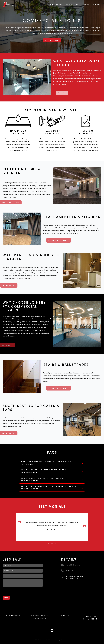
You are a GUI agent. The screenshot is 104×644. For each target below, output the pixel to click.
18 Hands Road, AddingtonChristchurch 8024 (39, 617)
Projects (77, 4)
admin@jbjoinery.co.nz (14, 615)
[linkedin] (52, 630)
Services (68, 4)
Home (51, 4)
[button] (14, 529)
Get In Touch (96, 4)
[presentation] (15, 591)
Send (6, 598)
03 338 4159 (65, 615)
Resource (86, 4)
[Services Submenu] (72, 4)
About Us (59, 4)
